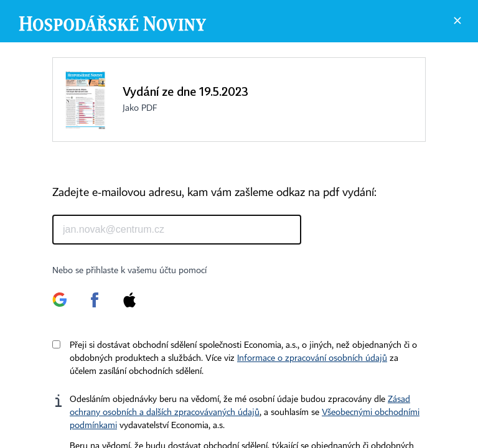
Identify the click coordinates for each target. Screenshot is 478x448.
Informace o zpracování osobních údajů (312, 358)
